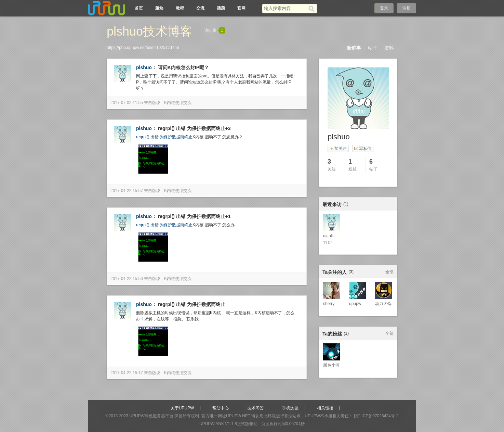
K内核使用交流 (178, 103)
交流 (200, 8)
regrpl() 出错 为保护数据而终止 (164, 137)
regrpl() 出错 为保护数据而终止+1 (194, 216)
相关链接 (325, 408)
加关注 (338, 149)
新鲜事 (354, 48)
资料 (389, 48)
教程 (180, 8)
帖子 (373, 48)
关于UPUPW (182, 408)
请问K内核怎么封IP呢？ (183, 67)
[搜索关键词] (285, 8)
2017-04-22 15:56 (127, 279)
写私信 (363, 149)
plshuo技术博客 (149, 31)
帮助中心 (221, 408)
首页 (139, 8)
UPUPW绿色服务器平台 (151, 416)
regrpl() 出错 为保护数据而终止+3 (194, 128)
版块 (159, 8)
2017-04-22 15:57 (127, 191)
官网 (241, 8)
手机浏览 (290, 408)
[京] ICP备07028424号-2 (376, 416)
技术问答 (255, 408)
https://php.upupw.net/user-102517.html (143, 48)
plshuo (144, 67)
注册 (407, 8)
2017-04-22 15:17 (127, 373)
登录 (384, 8)
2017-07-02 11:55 (127, 103)
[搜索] (313, 9)
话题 (221, 8)
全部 (389, 272)
